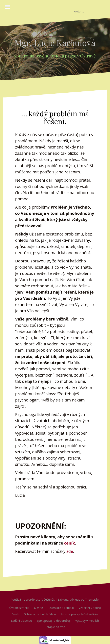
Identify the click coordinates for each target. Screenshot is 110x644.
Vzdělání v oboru (90, 608)
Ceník (15, 614)
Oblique (75, 599)
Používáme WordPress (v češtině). (33, 599)
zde (70, 551)
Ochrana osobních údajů (40, 614)
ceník (70, 543)
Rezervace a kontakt (61, 608)
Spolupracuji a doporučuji (54, 621)
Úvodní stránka (19, 608)
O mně (38, 608)
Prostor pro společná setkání (80, 614)
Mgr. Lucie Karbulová (55, 43)
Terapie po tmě (55, 627)
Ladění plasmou (22, 621)
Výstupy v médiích (87, 621)
